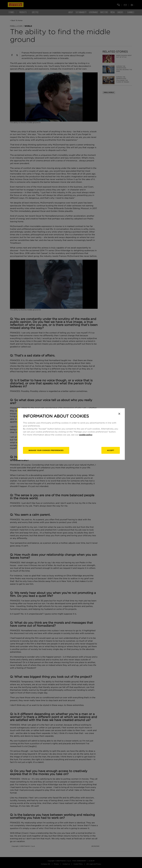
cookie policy (86, 435)
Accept (111, 450)
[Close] (119, 414)
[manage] (46, 450)
